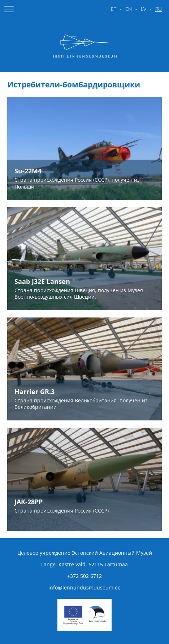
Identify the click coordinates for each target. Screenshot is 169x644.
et (114, 9)
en (129, 9)
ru (159, 9)
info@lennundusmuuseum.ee (84, 587)
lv (144, 9)
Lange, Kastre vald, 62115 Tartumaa (84, 564)
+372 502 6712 (84, 576)
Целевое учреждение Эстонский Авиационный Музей (85, 553)
